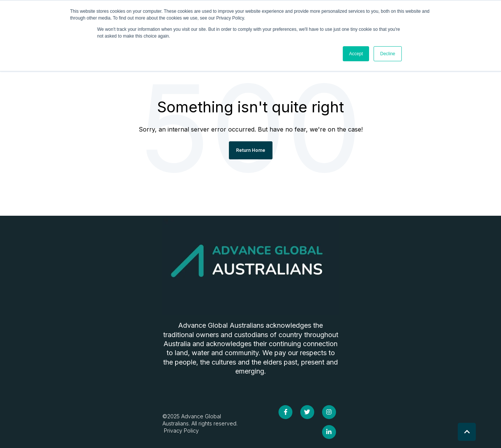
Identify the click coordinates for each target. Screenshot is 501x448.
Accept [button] (356, 54)
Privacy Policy (181, 431)
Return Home (251, 150)
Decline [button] (387, 54)
